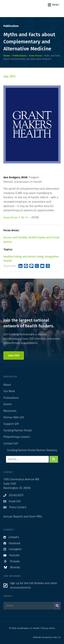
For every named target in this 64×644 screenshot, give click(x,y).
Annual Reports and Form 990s (23, 517)
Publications (11, 398)
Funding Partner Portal (18, 430)
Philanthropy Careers (17, 437)
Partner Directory (47, 450)
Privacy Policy (48, 628)
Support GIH (11, 424)
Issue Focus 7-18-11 (16, 217)
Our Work (9, 391)
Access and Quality (15, 237)
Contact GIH (11, 443)
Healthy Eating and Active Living (24, 257)
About (7, 385)
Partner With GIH (14, 417)
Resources (10, 411)
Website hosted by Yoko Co (47, 637)
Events (8, 404)
